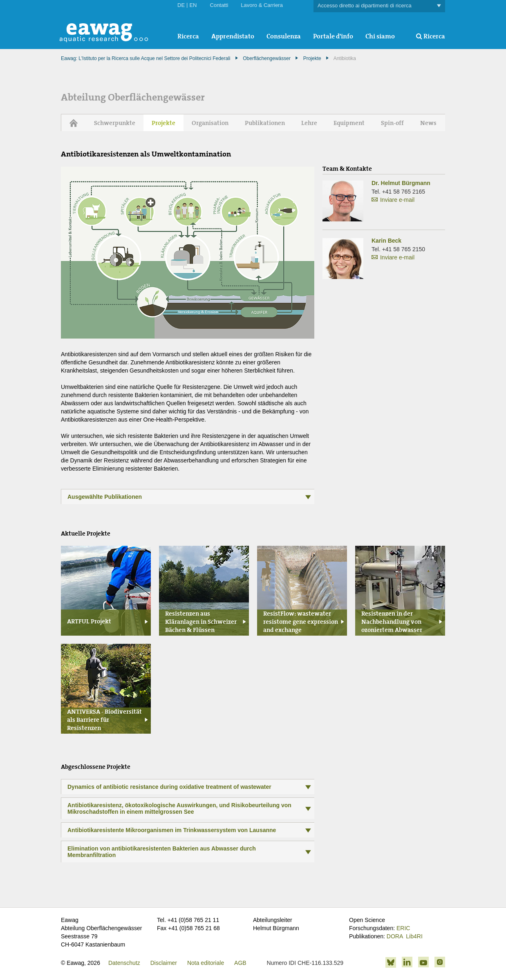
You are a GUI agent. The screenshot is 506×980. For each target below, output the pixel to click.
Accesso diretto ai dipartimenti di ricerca (379, 6)
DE (181, 5)
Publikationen (265, 123)
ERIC (403, 928)
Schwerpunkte (115, 123)
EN (193, 5)
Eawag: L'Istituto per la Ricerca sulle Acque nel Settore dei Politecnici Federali (146, 58)
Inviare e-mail (397, 200)
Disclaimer (164, 963)
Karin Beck (386, 241)
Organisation (210, 123)
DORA (395, 936)
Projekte (312, 58)
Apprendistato (233, 36)
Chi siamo (380, 36)
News (428, 123)
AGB (240, 963)
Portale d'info (333, 36)
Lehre (309, 123)
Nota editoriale (206, 963)
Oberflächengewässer (267, 58)
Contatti (219, 5)
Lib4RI (414, 936)
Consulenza (284, 36)
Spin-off (392, 123)
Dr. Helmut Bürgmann (401, 183)
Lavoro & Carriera (262, 5)
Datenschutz (124, 963)
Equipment (349, 123)
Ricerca (188, 36)
